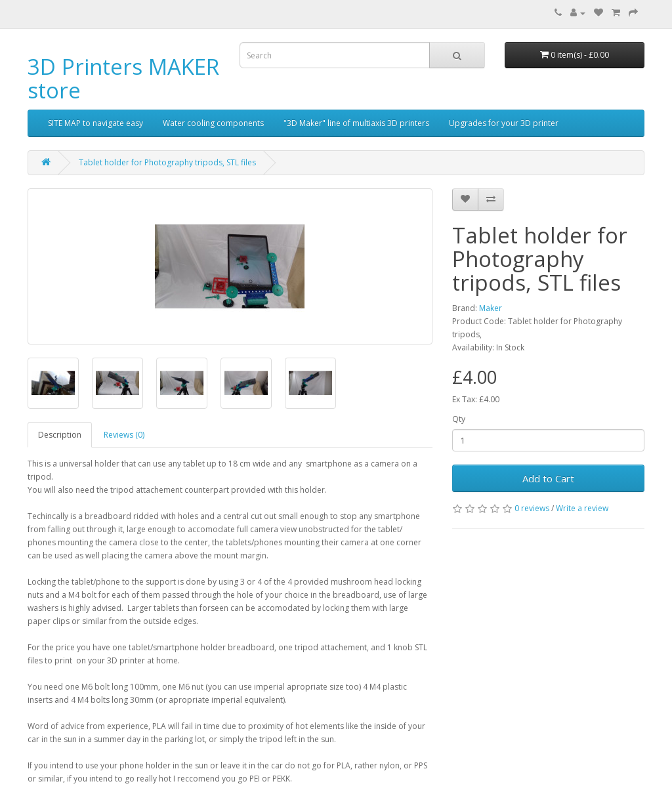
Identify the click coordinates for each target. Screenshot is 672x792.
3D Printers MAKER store (123, 78)
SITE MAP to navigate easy (95, 123)
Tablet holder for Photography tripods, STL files (167, 162)
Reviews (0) (124, 435)
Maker (491, 308)
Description (60, 435)
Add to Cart (548, 478)
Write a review (582, 508)
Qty (459, 419)
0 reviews (532, 508)
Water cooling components (213, 123)
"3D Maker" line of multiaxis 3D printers (356, 123)
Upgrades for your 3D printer (504, 123)
